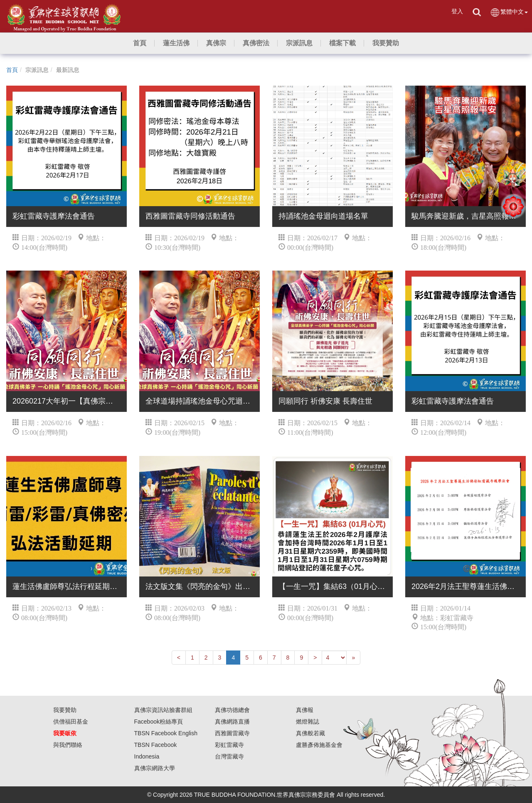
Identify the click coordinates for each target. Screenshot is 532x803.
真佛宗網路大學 (155, 768)
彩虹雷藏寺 (229, 745)
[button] (176, 43)
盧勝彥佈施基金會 (319, 745)
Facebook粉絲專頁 (159, 722)
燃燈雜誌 (308, 722)
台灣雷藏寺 (229, 756)
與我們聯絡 (68, 745)
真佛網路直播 (232, 722)
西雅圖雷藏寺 (232, 733)
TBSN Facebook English (166, 733)
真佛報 (305, 710)
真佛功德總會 (232, 710)
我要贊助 (65, 710)
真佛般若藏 (310, 733)
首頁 (12, 70)
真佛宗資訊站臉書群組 (163, 710)
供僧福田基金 (71, 722)
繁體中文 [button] (509, 12)
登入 (457, 11)
